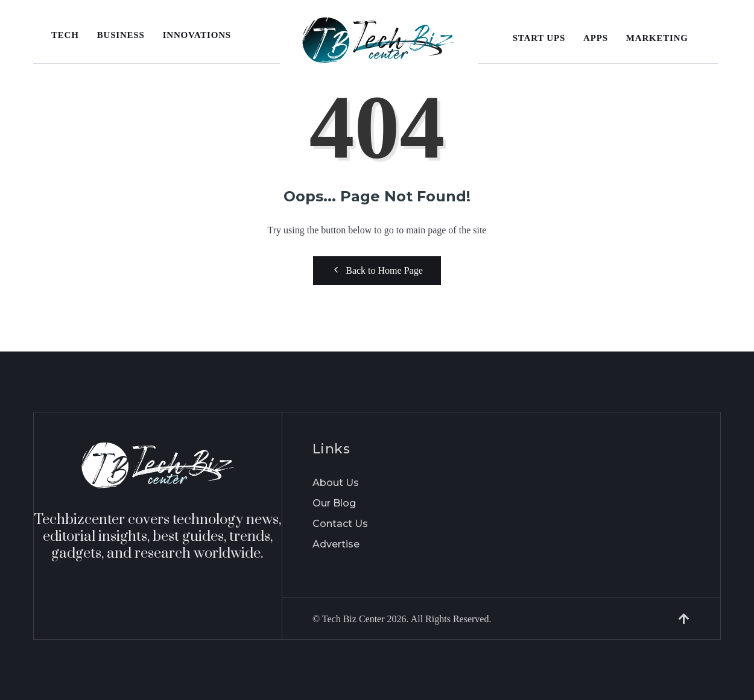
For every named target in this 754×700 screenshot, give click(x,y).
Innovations (197, 35)
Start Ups (539, 38)
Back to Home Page (377, 270)
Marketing (657, 38)
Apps (596, 38)
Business (121, 35)
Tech (65, 35)
